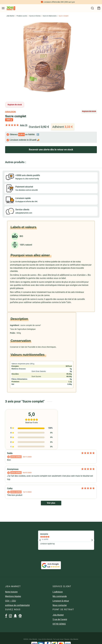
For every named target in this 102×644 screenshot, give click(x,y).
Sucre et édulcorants (50, 16)
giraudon (10, 112)
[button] (40, 540)
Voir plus (51, 503)
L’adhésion (58, 592)
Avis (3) (24, 125)
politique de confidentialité (17, 605)
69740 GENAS (59, 624)
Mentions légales (13, 596)
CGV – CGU (10, 601)
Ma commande (60, 596)
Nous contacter (60, 605)
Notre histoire (11, 592)
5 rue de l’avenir (60, 619)
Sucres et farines (35, 16)
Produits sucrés (22, 16)
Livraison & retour (61, 601)
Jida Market (10, 16)
